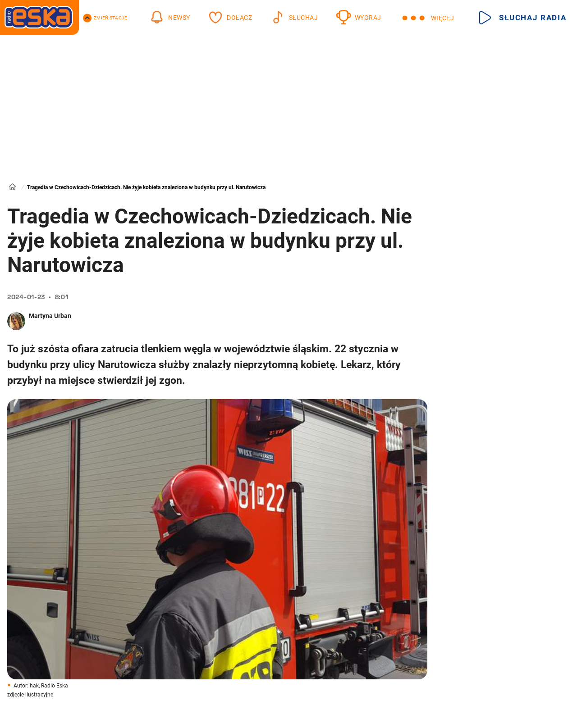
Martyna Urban (50, 316)
